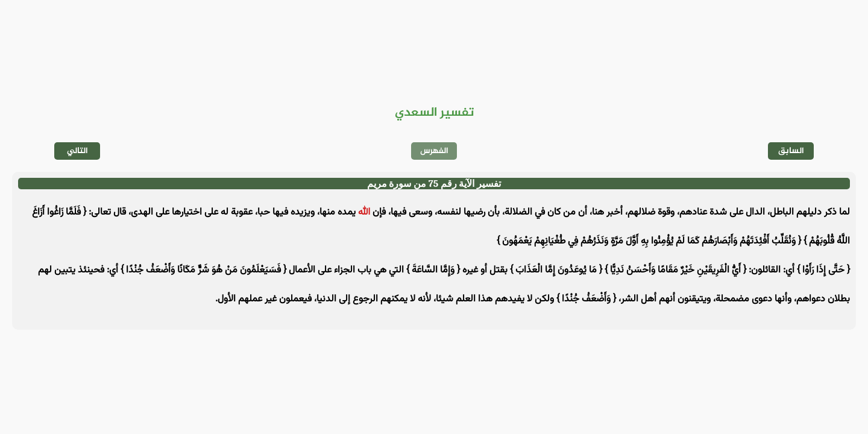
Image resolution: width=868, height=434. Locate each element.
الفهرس (434, 151)
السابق (791, 151)
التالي (77, 151)
